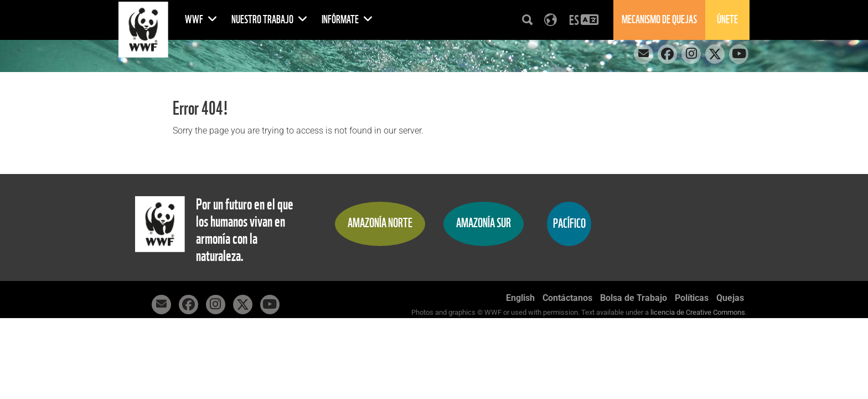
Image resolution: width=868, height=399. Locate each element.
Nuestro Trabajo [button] (270, 20)
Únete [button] (727, 20)
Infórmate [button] (347, 20)
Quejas (730, 298)
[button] (584, 20)
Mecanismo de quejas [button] (659, 20)
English (520, 298)
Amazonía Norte (380, 223)
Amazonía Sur (484, 223)
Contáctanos (567, 298)
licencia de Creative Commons (698, 312)
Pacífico (569, 224)
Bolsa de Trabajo (634, 298)
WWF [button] (201, 20)
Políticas (692, 298)
